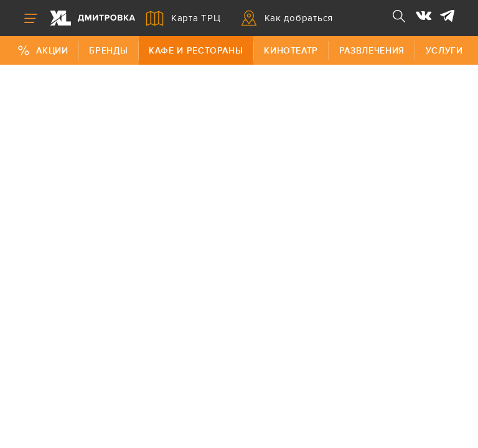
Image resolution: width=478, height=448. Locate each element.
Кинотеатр (291, 51)
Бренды (108, 51)
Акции (43, 51)
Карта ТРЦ (183, 18)
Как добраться (287, 18)
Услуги (444, 51)
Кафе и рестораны (196, 51)
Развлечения (372, 51)
